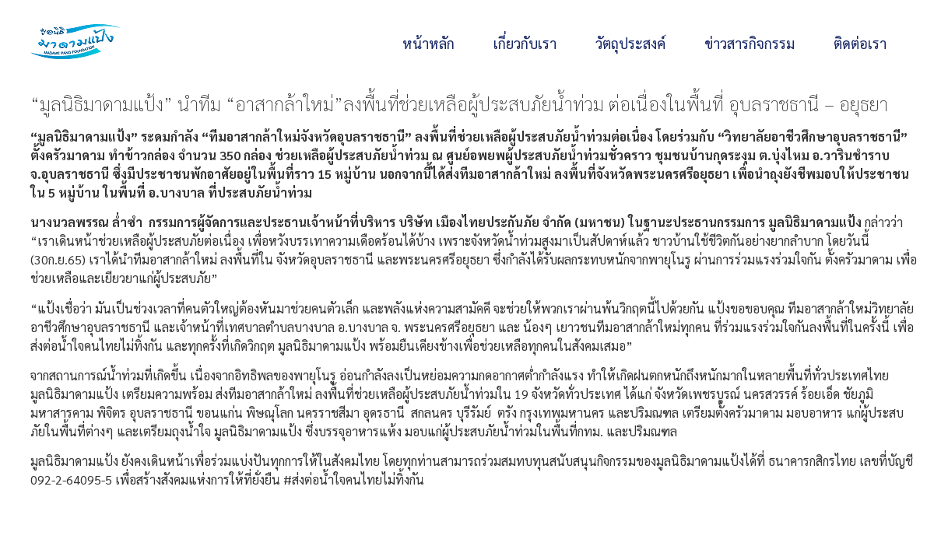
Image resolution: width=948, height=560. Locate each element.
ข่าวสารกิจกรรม (750, 43)
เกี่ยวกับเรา (525, 43)
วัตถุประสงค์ (630, 43)
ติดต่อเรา (860, 43)
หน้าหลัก (428, 43)
